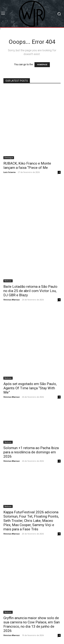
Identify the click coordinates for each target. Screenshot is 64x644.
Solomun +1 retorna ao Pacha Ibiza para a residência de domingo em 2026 (31, 452)
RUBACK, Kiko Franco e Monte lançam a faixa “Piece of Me (27, 166)
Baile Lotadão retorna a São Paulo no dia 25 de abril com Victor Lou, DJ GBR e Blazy (30, 291)
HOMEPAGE (42, 65)
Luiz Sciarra (9, 172)
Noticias (8, 281)
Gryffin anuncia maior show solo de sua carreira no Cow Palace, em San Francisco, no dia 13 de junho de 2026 (32, 624)
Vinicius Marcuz (12, 300)
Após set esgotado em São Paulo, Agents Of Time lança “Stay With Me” (30, 388)
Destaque (9, 158)
